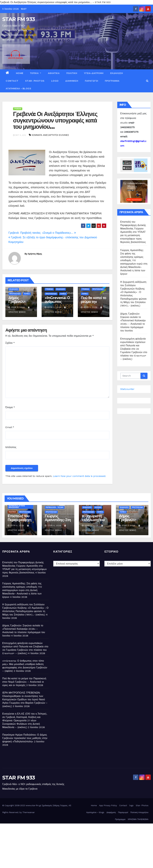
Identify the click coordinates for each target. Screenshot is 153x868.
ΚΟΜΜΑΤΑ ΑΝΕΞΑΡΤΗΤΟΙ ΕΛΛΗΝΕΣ (50, 135)
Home (20, 73)
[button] (147, 81)
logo (55, 81)
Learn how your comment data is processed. (79, 476)
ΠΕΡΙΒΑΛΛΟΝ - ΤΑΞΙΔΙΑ (55, 507)
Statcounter (127, 389)
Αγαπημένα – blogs (18, 89)
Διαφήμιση (72, 81)
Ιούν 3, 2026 (54, 307)
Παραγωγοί (91, 81)
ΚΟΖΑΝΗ (98, 507)
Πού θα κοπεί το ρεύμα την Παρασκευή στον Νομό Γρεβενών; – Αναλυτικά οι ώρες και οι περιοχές (24, 682)
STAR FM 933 (19, 19)
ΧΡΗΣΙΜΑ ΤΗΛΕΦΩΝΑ (138, 819)
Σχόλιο (10, 343)
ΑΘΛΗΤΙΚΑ (54, 73)
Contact (12, 81)
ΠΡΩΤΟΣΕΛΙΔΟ (15, 294)
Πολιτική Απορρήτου (139, 812)
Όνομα (10, 407)
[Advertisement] (76, 845)
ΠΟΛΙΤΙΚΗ (72, 73)
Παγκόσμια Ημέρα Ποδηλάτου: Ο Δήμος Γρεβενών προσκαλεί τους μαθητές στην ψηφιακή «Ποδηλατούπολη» (25, 738)
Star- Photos (35, 81)
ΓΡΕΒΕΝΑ (18, 109)
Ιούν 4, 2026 (18, 307)
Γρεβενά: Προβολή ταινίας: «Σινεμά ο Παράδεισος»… (42, 233)
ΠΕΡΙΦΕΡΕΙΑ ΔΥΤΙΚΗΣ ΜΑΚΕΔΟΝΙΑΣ (17, 507)
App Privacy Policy (108, 805)
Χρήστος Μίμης (35, 254)
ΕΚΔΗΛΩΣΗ (117, 73)
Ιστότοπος (11, 447)
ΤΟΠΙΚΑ (36, 73)
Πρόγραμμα (112, 81)
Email (10, 427)
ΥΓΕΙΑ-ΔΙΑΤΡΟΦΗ (94, 73)
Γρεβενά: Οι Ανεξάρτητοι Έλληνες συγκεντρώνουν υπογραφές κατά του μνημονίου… (55, 120)
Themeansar (29, 812)
